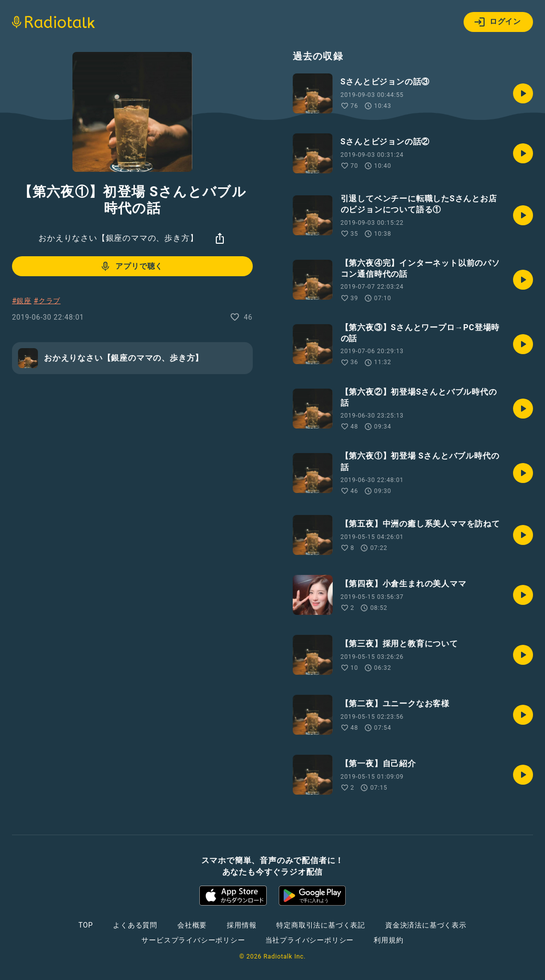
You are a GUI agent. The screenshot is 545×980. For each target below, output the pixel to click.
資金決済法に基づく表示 (426, 925)
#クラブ (47, 301)
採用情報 (242, 925)
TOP (86, 925)
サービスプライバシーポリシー (193, 940)
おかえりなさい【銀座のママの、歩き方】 (118, 238)
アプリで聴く (131, 266)
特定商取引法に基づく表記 (321, 925)
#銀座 (22, 301)
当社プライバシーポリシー (310, 940)
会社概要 (192, 925)
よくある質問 (135, 925)
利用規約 (388, 940)
